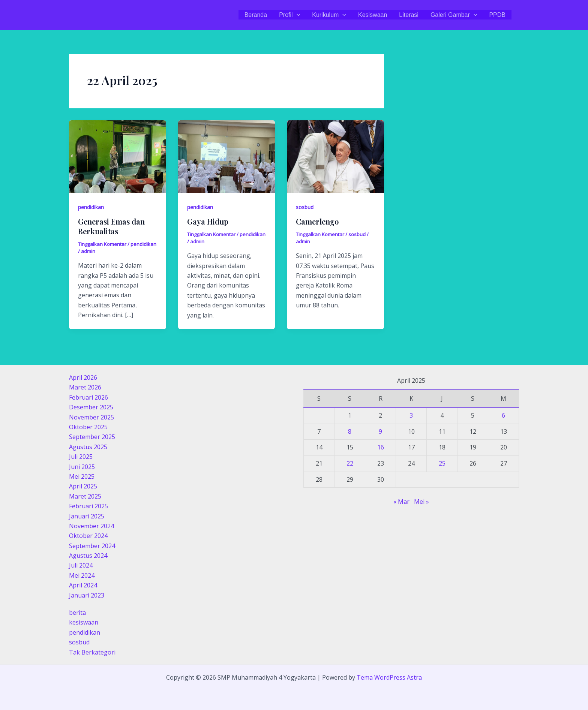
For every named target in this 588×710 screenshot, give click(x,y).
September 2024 (92, 546)
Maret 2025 (85, 496)
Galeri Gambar (454, 15)
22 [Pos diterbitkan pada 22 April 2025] (350, 463)
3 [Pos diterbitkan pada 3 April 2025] (411, 415)
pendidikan (91, 207)
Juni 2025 (82, 467)
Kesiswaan (373, 15)
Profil (289, 15)
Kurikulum (329, 15)
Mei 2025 (82, 476)
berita (77, 613)
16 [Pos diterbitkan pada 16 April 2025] (381, 447)
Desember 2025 (91, 407)
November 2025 (91, 417)
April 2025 (83, 486)
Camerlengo (317, 221)
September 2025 (92, 437)
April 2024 (83, 585)
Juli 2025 (81, 457)
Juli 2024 (81, 565)
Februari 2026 (88, 397)
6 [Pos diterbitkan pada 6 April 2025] (503, 415)
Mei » (421, 502)
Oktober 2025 (88, 427)
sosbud (305, 207)
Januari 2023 (87, 595)
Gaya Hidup (208, 221)
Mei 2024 (82, 575)
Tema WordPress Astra (389, 677)
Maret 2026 (85, 387)
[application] (297, 15)
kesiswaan (84, 622)
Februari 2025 (88, 506)
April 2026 (83, 377)
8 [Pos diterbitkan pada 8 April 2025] (350, 431)
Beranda (256, 15)
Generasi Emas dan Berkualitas (111, 226)
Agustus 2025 (88, 447)
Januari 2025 (87, 516)
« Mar (401, 502)
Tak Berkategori (92, 652)
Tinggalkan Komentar (102, 244)
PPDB (497, 15)
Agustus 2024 (88, 556)
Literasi (409, 15)
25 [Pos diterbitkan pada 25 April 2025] (442, 463)
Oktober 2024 (88, 536)
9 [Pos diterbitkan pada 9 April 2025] (380, 431)
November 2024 (91, 526)
